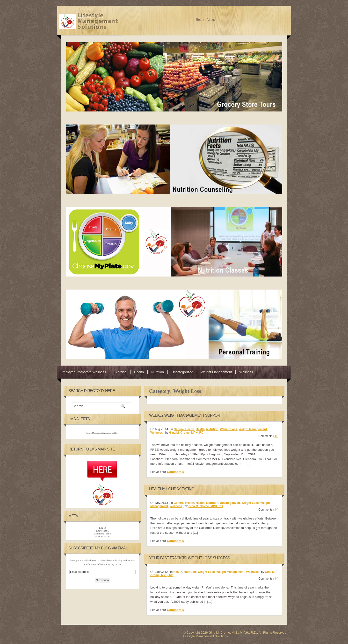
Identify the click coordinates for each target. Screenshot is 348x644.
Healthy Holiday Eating (172, 489)
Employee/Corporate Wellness (83, 372)
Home (200, 20)
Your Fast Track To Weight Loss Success (189, 558)
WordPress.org (103, 536)
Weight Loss (228, 429)
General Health (184, 429)
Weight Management (216, 372)
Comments (102, 533)
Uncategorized (182, 372)
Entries (102, 531)
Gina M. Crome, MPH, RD (186, 433)
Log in (102, 528)
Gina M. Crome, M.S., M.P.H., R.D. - (89, 21)
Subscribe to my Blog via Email (98, 548)
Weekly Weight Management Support (186, 415)
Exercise (120, 372)
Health (139, 372)
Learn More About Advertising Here (102, 433)
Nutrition (158, 372)
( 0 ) (276, 436)
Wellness (246, 372)
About (211, 20)
